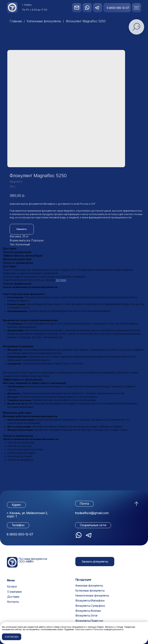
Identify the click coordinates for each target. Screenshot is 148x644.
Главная (16, 21)
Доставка (61, 280)
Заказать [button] (22, 229)
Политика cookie (83, 629)
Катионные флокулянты (44, 21)
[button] (140, 8)
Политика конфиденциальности (108, 629)
